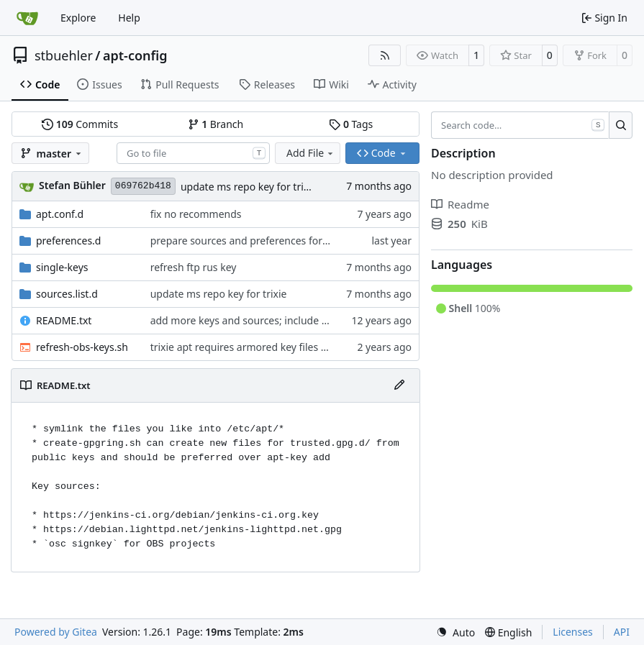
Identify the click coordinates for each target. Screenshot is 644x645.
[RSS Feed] (385, 55)
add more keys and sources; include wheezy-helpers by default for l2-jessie (326, 320)
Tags (351, 124)
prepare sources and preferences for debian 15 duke (274, 241)
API (622, 632)
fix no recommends (196, 214)
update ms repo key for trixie (249, 187)
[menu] (455, 632)
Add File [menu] (311, 153)
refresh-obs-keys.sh (82, 347)
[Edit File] (399, 385)
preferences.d (68, 241)
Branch (216, 124)
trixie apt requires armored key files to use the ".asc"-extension (299, 347)
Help (129, 18)
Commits (80, 124)
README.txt (64, 320)
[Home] (27, 18)
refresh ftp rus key (194, 267)
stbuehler (64, 55)
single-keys (62, 267)
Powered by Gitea (56, 632)
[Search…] (621, 125)
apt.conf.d (60, 214)
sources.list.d (67, 294)
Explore (78, 18)
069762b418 (143, 186)
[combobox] (193, 153)
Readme (460, 204)
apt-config (135, 55)
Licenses (573, 632)
